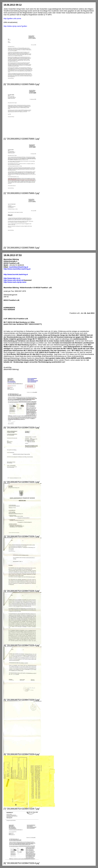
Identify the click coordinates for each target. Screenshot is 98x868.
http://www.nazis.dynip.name (15, 282)
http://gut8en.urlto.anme (12, 18)
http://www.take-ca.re (12, 278)
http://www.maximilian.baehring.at (17, 269)
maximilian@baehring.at (19, 267)
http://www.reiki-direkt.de (13, 280)
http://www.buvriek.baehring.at (16, 274)
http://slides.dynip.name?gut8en (15, 26)
